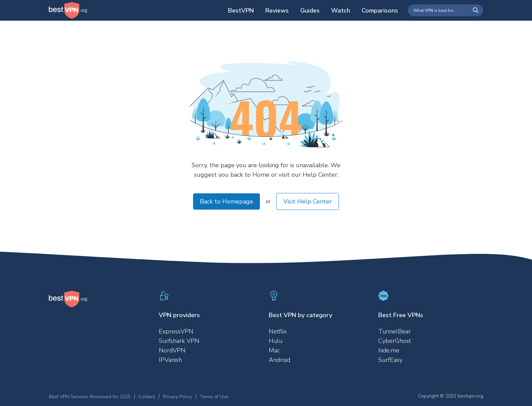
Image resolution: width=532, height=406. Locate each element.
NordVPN (172, 350)
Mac (274, 350)
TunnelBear (395, 331)
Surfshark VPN (179, 341)
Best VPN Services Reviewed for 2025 (90, 397)
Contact (147, 397)
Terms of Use (214, 397)
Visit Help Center (308, 201)
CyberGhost (395, 341)
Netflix (278, 331)
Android (279, 360)
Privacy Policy (177, 397)
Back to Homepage (226, 201)
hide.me (389, 350)
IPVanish (170, 360)
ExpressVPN (176, 331)
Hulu (275, 341)
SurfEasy (390, 360)
